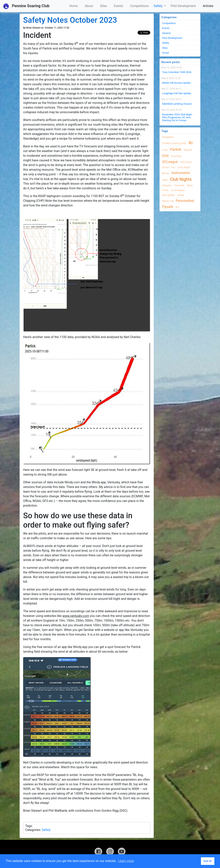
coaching (176, 156)
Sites (103, 6)
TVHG (165, 190)
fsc (173, 167)
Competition (169, 23)
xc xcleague (178, 190)
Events (118, 6)
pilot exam (186, 162)
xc (191, 143)
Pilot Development (183, 6)
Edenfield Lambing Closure (177, 104)
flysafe (168, 207)
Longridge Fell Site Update (177, 93)
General (166, 33)
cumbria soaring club (174, 143)
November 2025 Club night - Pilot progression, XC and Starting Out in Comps (178, 117)
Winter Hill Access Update (176, 83)
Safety (158, 6)
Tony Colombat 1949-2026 (177, 72)
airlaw (181, 195)
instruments (181, 173)
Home (74, 6)
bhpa (190, 185)
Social (165, 53)
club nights (181, 179)
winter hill (168, 201)
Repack (188, 150)
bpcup (166, 173)
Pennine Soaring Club (26, 6)
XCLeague (170, 162)
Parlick (176, 149)
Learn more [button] (126, 861)
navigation (168, 137)
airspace (167, 185)
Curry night (184, 167)
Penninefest (185, 201)
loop (165, 150)
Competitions (139, 6)
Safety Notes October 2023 (70, 20)
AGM (165, 180)
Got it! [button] (208, 861)
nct (177, 207)
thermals (179, 185)
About (89, 6)
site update (168, 195)
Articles (208, 6)
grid (165, 156)
